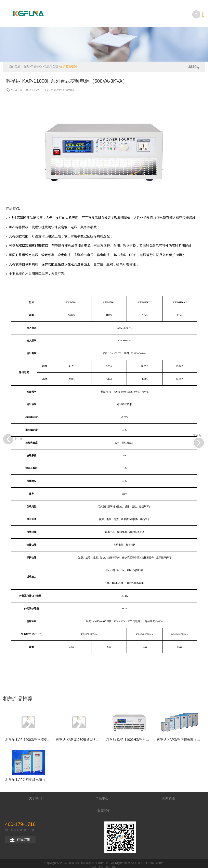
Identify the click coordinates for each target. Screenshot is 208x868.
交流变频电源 (68, 62)
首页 (26, 62)
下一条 (198, 391)
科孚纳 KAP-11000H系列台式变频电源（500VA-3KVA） (147, 756)
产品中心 (36, 62)
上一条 (8, 391)
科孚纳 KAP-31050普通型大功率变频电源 (86, 756)
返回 (194, 63)
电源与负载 (51, 62)
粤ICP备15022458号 (151, 859)
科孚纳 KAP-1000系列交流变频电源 (31, 756)
